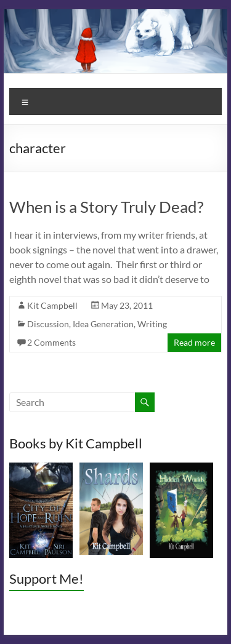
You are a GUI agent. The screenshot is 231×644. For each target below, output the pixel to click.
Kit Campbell (52, 305)
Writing (152, 324)
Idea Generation (103, 324)
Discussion (48, 324)
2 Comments (51, 342)
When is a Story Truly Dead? (106, 207)
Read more (194, 342)
